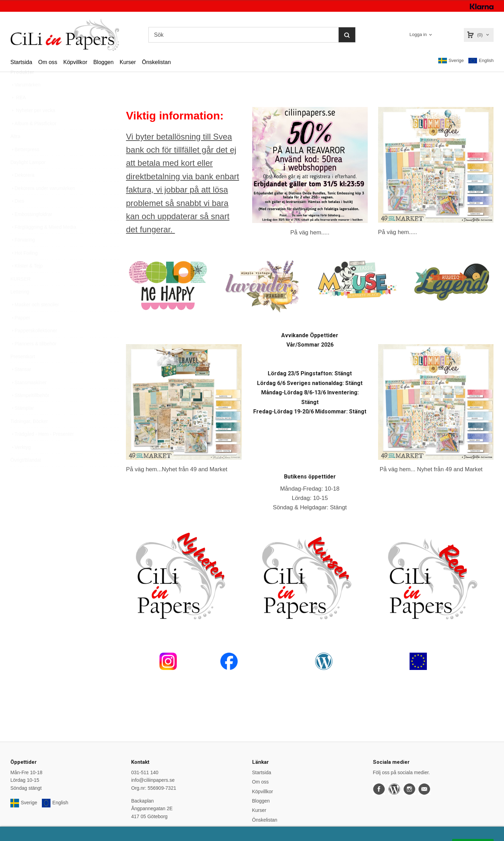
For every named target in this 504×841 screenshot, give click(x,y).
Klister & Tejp (26, 282)
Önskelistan (156, 62)
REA (18, 114)
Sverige (451, 61)
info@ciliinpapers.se (153, 780)
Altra (15, 153)
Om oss (48, 62)
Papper (20, 334)
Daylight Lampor (28, 179)
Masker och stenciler (35, 321)
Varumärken (25, 101)
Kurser (128, 62)
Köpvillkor (75, 62)
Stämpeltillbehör (30, 412)
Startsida (21, 62)
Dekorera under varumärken (43, 205)
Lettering (20, 308)
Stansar (21, 386)
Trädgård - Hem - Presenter (42, 450)
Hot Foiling (24, 269)
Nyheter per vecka (33, 127)
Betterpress (25, 166)
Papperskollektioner (34, 347)
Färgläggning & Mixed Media (43, 243)
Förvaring (23, 256)
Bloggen (104, 62)
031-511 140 (145, 772)
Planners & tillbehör (33, 360)
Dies (17, 217)
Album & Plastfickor (33, 140)
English (481, 61)
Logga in (418, 34)
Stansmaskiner (29, 399)
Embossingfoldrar (31, 231)
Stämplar (22, 424)
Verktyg (21, 464)
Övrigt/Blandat (26, 476)
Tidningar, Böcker (29, 438)
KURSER (20, 295)
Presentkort (23, 373)
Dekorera (22, 191)
